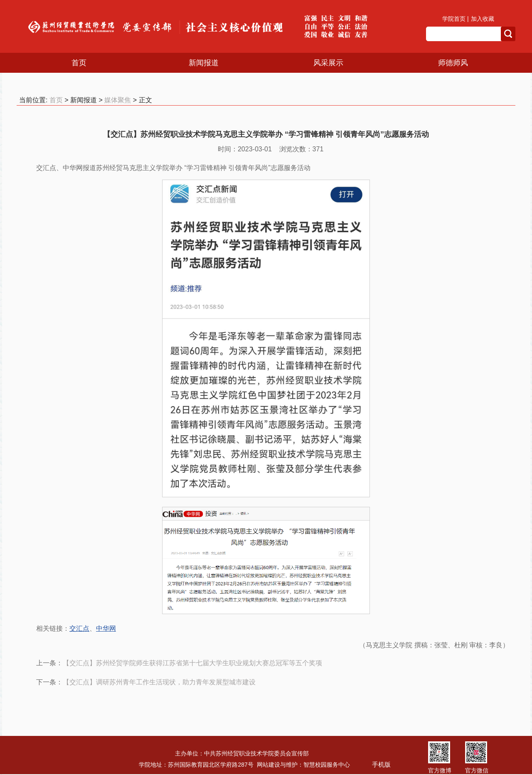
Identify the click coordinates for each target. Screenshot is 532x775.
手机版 (381, 764)
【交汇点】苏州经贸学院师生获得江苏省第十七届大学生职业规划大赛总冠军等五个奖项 (192, 663)
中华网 (106, 628)
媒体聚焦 (118, 100)
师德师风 (453, 63)
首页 (79, 63)
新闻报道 (204, 63)
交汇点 (79, 628)
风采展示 (328, 63)
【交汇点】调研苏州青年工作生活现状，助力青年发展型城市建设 (159, 682)
